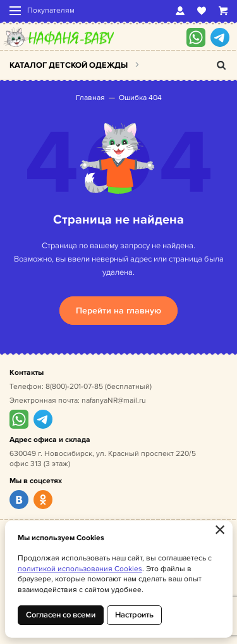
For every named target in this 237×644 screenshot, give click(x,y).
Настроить (134, 615)
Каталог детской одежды (69, 65)
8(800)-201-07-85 (74, 387)
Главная (90, 98)
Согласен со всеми (61, 615)
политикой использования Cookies (80, 569)
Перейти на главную (118, 311)
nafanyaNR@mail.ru (114, 401)
